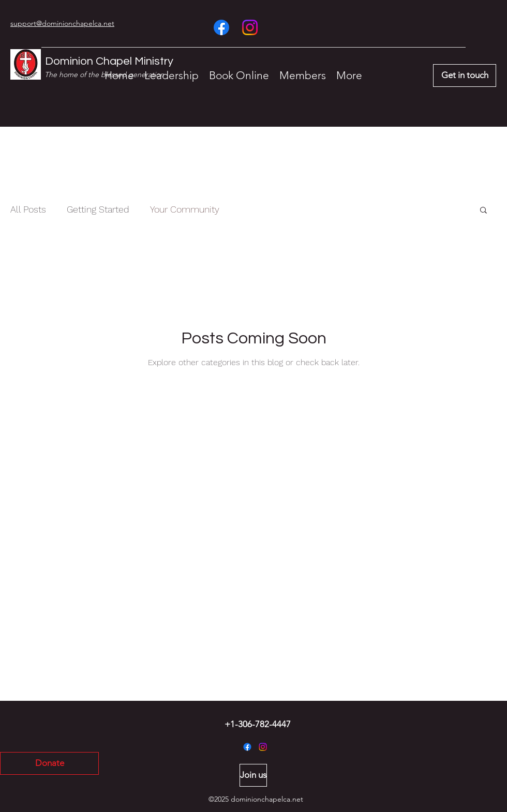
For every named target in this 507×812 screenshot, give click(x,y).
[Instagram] (250, 27)
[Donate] (49, 763)
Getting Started (98, 209)
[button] (483, 211)
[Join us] (253, 775)
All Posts (28, 209)
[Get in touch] (465, 76)
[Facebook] (221, 27)
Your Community (185, 209)
